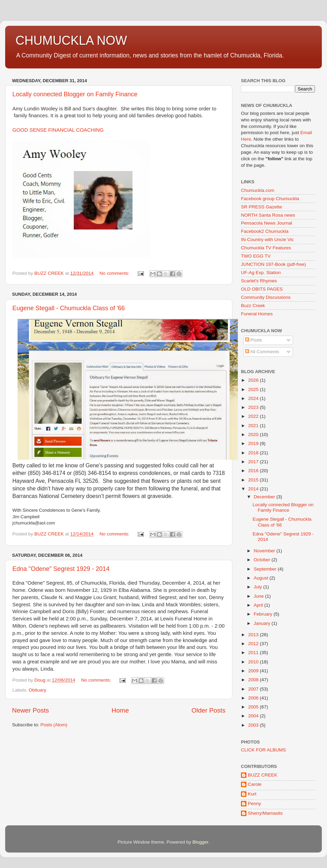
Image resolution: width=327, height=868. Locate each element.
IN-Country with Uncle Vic (267, 240)
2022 (254, 416)
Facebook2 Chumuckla (265, 231)
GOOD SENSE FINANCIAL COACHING (58, 130)
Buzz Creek (253, 306)
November (265, 551)
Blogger (200, 842)
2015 (254, 480)
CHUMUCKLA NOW (71, 40)
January (263, 623)
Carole (255, 784)
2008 (254, 680)
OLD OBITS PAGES (262, 289)
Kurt (252, 794)
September (266, 569)
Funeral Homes (257, 314)
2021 (254, 426)
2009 (254, 671)
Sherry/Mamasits (265, 813)
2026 (254, 380)
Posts (254, 340)
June (259, 596)
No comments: (115, 273)
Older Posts (208, 710)
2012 (254, 644)
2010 (254, 662)
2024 (254, 398)
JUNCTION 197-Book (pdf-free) (273, 264)
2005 (254, 707)
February (264, 614)
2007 (254, 689)
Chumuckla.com (258, 190)
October (263, 560)
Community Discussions (266, 297)
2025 (254, 389)
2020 (254, 435)
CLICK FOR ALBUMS (263, 750)
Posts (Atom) (54, 725)
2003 (254, 725)
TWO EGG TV (256, 256)
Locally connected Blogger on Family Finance (75, 94)
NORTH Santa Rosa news (268, 215)
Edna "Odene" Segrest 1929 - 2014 (61, 569)
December (265, 497)
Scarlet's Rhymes (259, 281)
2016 (254, 471)
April (259, 605)
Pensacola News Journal (267, 223)
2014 (254, 489)
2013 (254, 635)
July (259, 587)
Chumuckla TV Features (266, 248)
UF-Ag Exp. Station (261, 273)
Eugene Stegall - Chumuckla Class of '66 (69, 308)
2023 (254, 407)
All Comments (262, 352)
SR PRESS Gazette (261, 207)
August (262, 578)
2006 (254, 698)
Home (120, 710)
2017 (254, 462)
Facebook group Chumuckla (270, 199)
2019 (254, 443)
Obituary (37, 690)
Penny (254, 804)
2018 (254, 453)
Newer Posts (30, 710)
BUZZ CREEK (263, 775)
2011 (254, 653)
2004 (254, 716)
